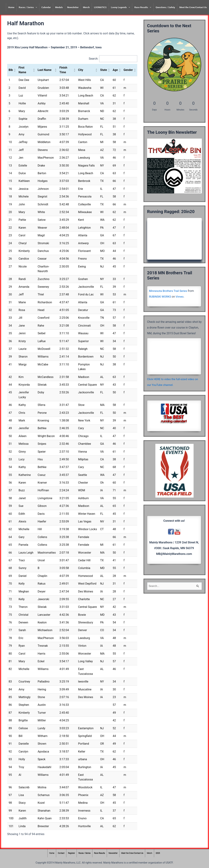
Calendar (46, 7)
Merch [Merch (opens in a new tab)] (86, 7)
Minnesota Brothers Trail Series (169, 291)
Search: (93, 59)
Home (11, 7)
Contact (59, 853)
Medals (59, 7)
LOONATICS (100, 7)
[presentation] (36, 7)
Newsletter (73, 7)
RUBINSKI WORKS (161, 297)
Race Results (143, 7)
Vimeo (181, 297)
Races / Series (28, 7)
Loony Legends (120, 7)
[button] (15, 70)
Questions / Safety (165, 7)
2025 (160, 853)
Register (70, 853)
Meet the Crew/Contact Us (193, 7)
